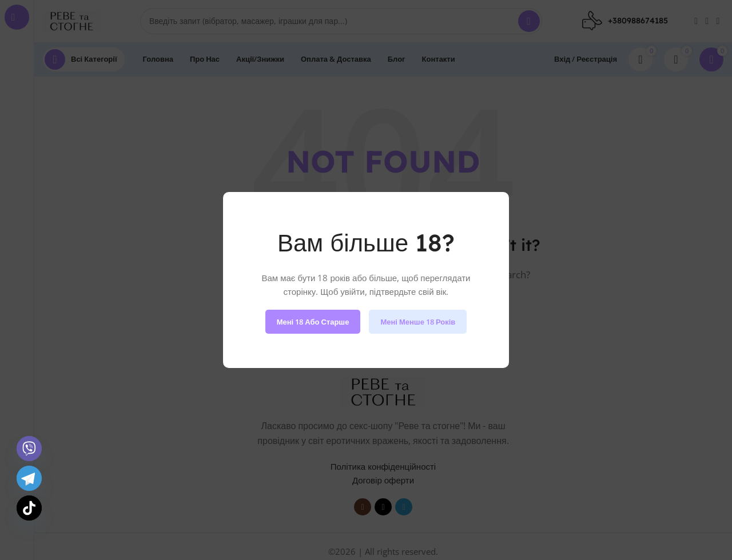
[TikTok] (29, 508)
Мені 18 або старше (313, 322)
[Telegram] (29, 478)
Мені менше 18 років (418, 322)
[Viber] (29, 449)
